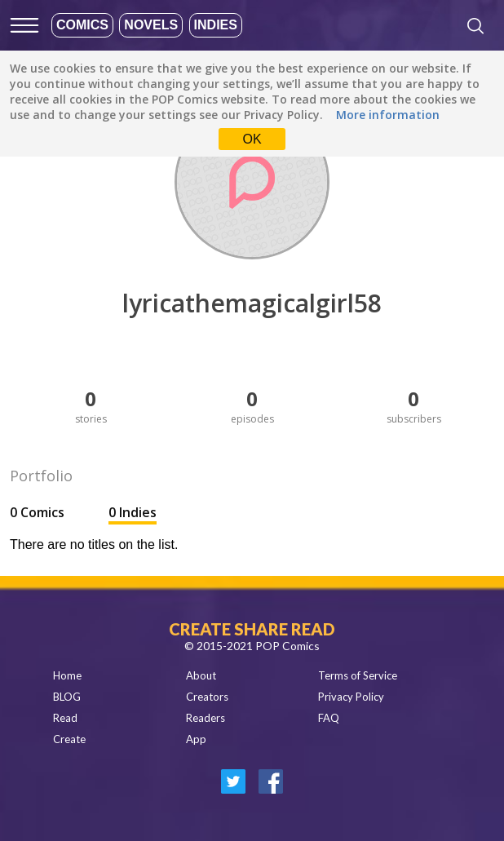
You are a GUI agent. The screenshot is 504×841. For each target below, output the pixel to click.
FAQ (329, 718)
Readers (206, 718)
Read (65, 718)
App (196, 739)
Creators (207, 697)
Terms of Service (358, 675)
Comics (82, 25)
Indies (216, 25)
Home (67, 675)
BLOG (67, 697)
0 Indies (133, 512)
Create (69, 739)
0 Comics (39, 512)
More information (388, 115)
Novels (151, 25)
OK (252, 139)
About (201, 675)
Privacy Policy (351, 697)
